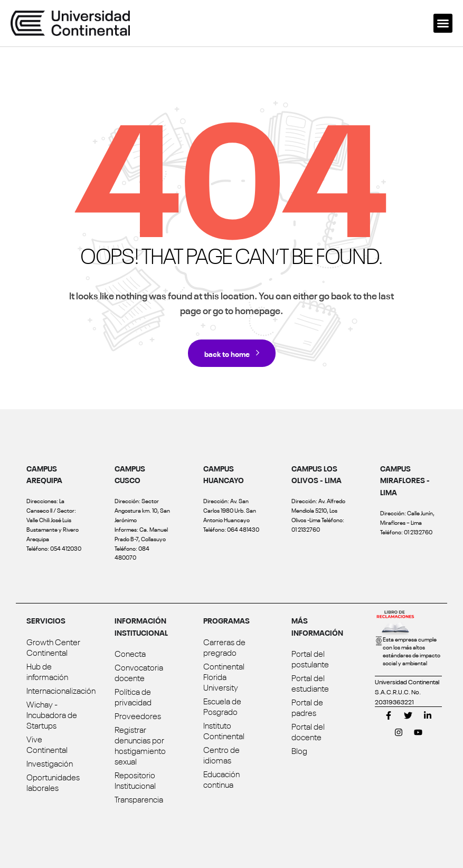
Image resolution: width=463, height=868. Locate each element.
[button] (443, 23)
